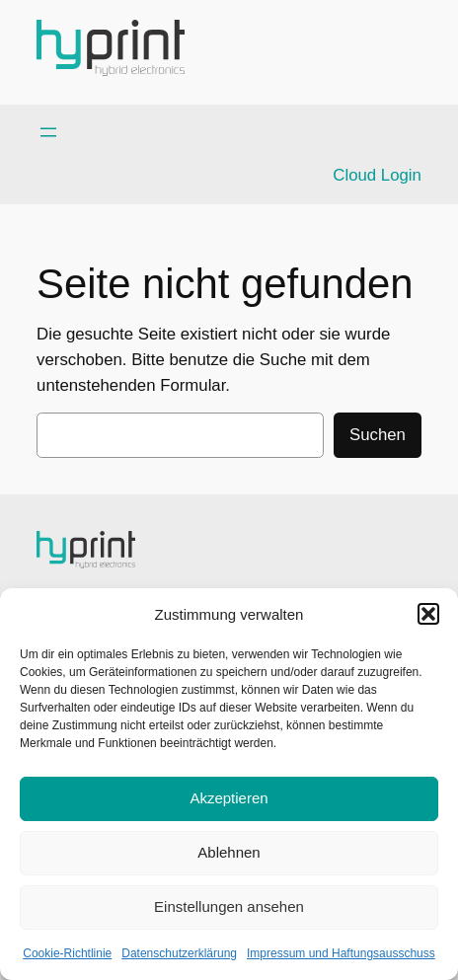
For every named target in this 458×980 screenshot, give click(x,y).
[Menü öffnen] (48, 132)
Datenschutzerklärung (179, 953)
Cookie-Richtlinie (67, 953)
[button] (428, 614)
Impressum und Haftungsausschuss (341, 953)
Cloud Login (377, 175)
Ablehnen (229, 852)
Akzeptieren (229, 798)
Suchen (378, 435)
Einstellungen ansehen (229, 906)
